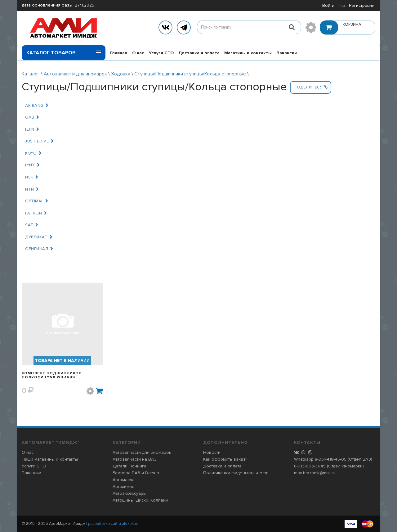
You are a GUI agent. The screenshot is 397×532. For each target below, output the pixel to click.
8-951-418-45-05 (331, 459)
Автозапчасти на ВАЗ (135, 459)
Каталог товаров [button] (64, 51)
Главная (119, 53)
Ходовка (121, 74)
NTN (32, 189)
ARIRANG (37, 106)
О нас (138, 53)
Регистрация (362, 5)
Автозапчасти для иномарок (75, 74)
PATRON (36, 213)
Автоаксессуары (129, 493)
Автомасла (124, 480)
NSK (32, 177)
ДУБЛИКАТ (39, 237)
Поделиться (311, 87)
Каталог (31, 74)
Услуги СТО (161, 53)
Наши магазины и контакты (50, 459)
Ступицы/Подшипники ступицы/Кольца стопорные (190, 74)
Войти (328, 5)
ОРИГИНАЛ (39, 249)
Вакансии (287, 53)
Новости (212, 452)
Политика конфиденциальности (236, 473)
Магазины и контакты (248, 53)
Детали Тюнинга (129, 466)
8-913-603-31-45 (310, 466)
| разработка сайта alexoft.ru (112, 524)
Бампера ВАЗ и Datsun (136, 473)
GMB (32, 117)
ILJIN (32, 129)
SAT (32, 225)
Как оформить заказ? (225, 459)
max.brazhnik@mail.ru (315, 473)
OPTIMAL (37, 201)
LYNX (33, 165)
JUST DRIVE (40, 141)
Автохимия (123, 487)
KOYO (33, 153)
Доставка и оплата (199, 53)
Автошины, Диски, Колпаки (140, 500)
